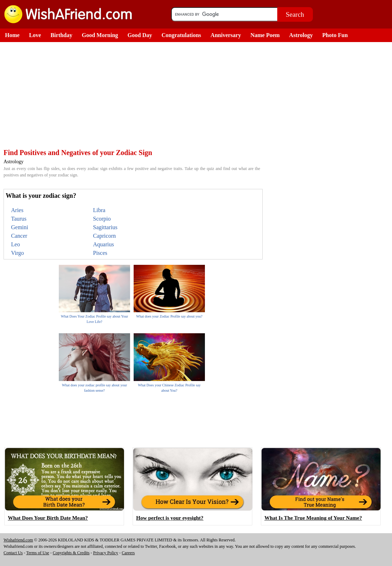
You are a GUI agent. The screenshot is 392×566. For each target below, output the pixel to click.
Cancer (19, 236)
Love (35, 35)
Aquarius (104, 244)
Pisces (100, 253)
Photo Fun (335, 35)
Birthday (61, 35)
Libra (99, 210)
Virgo (17, 253)
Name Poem (265, 35)
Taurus (19, 219)
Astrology (301, 35)
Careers (128, 553)
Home (12, 35)
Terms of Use (37, 553)
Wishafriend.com (18, 540)
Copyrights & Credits (71, 553)
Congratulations (181, 35)
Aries (17, 210)
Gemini (20, 227)
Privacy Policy (105, 553)
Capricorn (104, 236)
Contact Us (13, 553)
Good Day (140, 35)
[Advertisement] (132, 96)
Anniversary (226, 35)
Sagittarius (105, 227)
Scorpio (102, 219)
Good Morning (100, 35)
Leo (16, 244)
